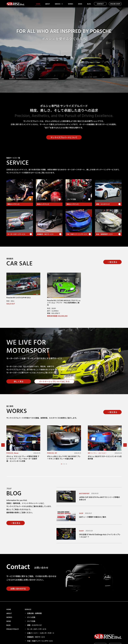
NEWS (80, 4)
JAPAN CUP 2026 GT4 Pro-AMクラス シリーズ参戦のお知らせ (99, 498)
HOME (38, 4)
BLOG (89, 4)
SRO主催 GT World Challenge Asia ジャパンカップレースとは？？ (100, 536)
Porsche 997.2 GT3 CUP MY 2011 (19, 297)
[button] (3, 445)
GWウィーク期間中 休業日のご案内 (93, 517)
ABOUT (47, 4)
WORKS (71, 4)
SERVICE (59, 4)
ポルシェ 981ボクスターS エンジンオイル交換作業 (105, 457)
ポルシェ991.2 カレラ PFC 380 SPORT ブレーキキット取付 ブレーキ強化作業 (64, 457)
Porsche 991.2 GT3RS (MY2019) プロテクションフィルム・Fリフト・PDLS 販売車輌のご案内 (64, 303)
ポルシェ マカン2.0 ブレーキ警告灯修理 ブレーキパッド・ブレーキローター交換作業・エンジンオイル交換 (23, 459)
